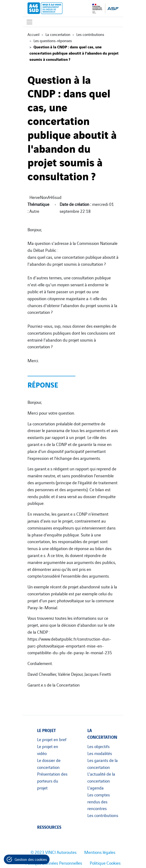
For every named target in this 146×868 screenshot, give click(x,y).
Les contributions (90, 34)
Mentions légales (100, 852)
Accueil (34, 34)
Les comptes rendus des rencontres (99, 801)
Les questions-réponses (53, 40)
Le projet (46, 730)
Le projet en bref (52, 739)
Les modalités (100, 753)
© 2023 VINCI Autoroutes (54, 852)
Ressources (49, 827)
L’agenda (95, 788)
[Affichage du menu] (29, 22)
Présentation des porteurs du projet (52, 781)
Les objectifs (98, 746)
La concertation (58, 34)
